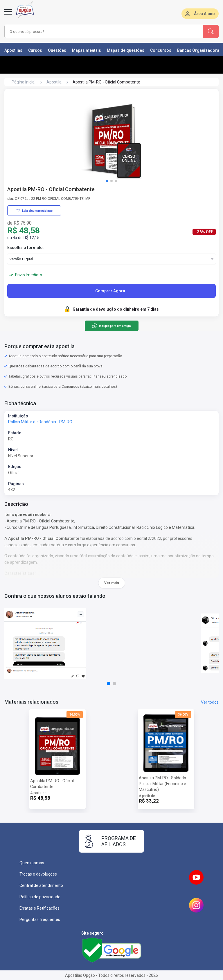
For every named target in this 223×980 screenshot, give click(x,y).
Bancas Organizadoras (199, 50)
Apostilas (13, 50)
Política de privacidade (40, 897)
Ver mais (112, 583)
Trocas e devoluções (38, 874)
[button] (107, 181)
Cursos (35, 50)
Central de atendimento (41, 885)
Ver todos (210, 702)
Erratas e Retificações (39, 908)
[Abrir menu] (8, 15)
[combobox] (96, 31)
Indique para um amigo (111, 326)
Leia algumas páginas (34, 211)
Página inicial (24, 82)
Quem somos (32, 863)
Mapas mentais (87, 50)
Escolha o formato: (26, 248)
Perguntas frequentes (40, 919)
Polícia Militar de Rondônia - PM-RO (40, 422)
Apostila (54, 82)
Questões (57, 50)
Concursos (161, 50)
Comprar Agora (110, 291)
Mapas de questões (126, 50)
